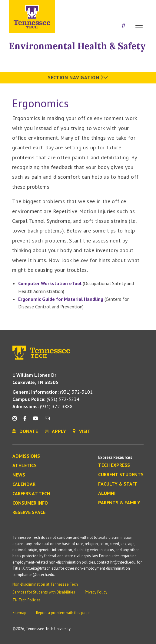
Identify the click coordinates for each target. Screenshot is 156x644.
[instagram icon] (16, 421)
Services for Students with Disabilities (44, 592)
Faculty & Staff (118, 484)
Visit (137, 7)
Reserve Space (29, 512)
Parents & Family (119, 503)
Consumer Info (30, 503)
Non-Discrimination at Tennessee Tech (45, 584)
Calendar (24, 484)
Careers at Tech (31, 494)
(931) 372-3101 (53, 392)
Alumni (107, 493)
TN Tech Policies (27, 600)
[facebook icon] (25, 421)
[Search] (123, 26)
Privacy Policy (96, 592)
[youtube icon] (35, 421)
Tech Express (114, 465)
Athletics (25, 466)
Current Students (121, 475)
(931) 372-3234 (46, 399)
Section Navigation (78, 77)
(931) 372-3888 (43, 406)
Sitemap (19, 613)
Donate (115, 7)
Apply (91, 7)
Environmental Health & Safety (77, 46)
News (19, 475)
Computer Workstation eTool (50, 283)
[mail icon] (47, 421)
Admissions (26, 456)
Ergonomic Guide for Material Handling (61, 299)
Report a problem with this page (63, 613)
